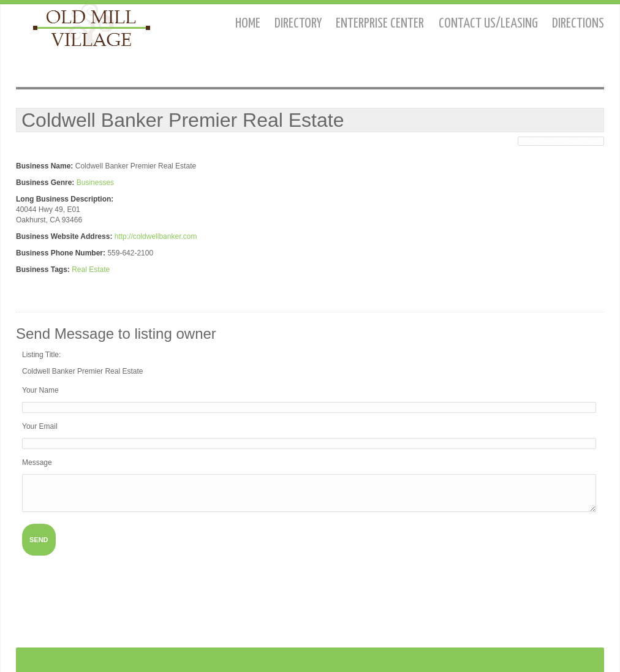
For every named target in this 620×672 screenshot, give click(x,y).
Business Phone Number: (61, 253)
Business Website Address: (64, 236)
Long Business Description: (65, 199)
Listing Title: (41, 355)
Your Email (40, 426)
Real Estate (91, 270)
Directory (298, 24)
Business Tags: (43, 270)
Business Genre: (45, 183)
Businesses (95, 183)
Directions (578, 24)
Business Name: (44, 166)
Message (37, 462)
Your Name (40, 390)
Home (248, 24)
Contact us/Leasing (488, 24)
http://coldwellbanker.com (156, 236)
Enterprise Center (380, 24)
